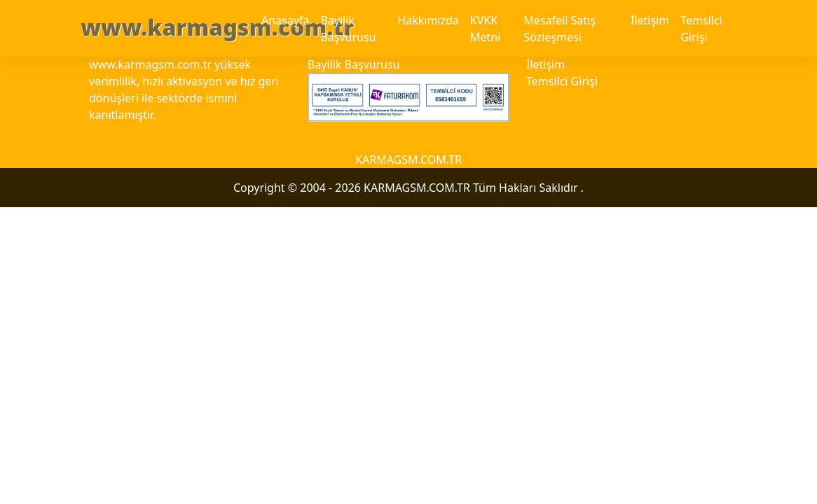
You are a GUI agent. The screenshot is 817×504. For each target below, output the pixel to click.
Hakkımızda (428, 20)
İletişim (650, 20)
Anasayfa (285, 20)
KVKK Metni (485, 29)
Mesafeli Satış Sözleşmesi (559, 29)
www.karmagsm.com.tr (217, 27)
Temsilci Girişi (701, 29)
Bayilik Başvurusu (348, 29)
